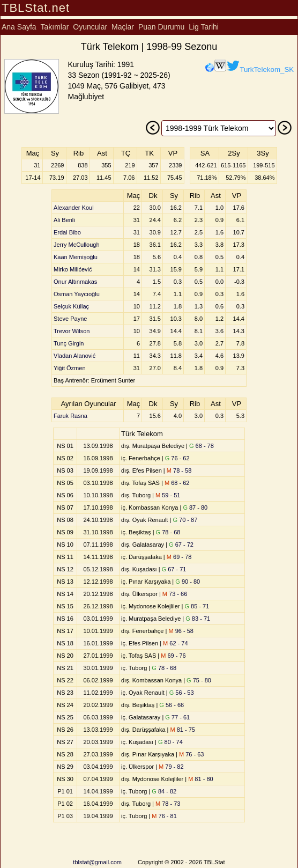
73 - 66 (175, 594)
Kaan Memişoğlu (76, 257)
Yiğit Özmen (70, 368)
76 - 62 (177, 458)
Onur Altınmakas (75, 282)
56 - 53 (182, 693)
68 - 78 (202, 446)
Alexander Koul (74, 208)
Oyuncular (90, 27)
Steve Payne (70, 319)
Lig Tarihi (204, 27)
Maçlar (123, 27)
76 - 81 (164, 816)
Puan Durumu (161, 27)
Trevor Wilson (72, 331)
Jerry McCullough (77, 245)
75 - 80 (199, 680)
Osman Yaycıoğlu (77, 294)
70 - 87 (185, 520)
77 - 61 (177, 717)
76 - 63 (191, 754)
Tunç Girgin (69, 343)
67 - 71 (174, 569)
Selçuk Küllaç (71, 306)
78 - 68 (168, 532)
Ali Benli (64, 220)
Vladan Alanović (74, 356)
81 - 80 (200, 779)
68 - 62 (177, 483)
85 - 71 (197, 606)
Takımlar (55, 27)
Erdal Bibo (67, 232)
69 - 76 (173, 656)
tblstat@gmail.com (97, 862)
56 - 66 (172, 705)
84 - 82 (164, 791)
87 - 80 (195, 507)
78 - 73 (168, 804)
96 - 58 (181, 631)
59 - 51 (168, 495)
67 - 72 (181, 545)
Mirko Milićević (73, 269)
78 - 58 (179, 470)
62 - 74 (175, 643)
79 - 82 (171, 767)
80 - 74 (170, 742)
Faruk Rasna (70, 416)
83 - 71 (198, 619)
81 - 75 (183, 730)
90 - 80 (188, 582)
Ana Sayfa (19, 27)
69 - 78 (179, 557)
